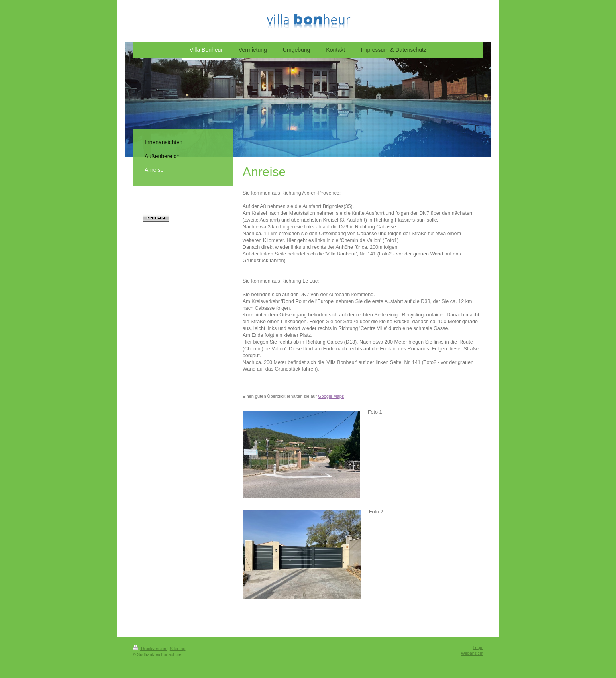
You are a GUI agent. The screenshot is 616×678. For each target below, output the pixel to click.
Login (478, 647)
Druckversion (150, 649)
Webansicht (472, 653)
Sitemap (178, 649)
